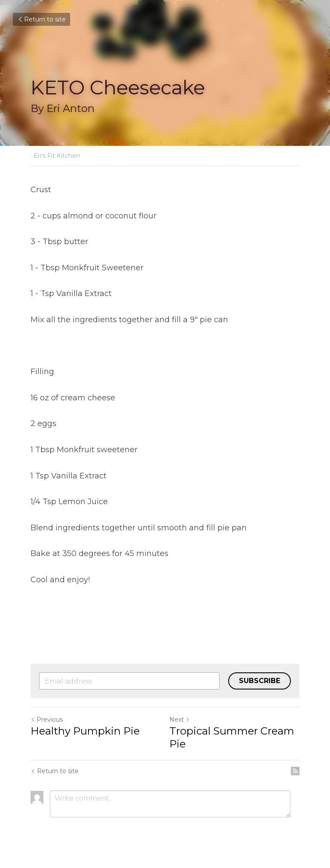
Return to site (41, 19)
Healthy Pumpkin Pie (85, 731)
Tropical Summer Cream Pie (232, 737)
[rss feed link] (295, 771)
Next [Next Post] (180, 720)
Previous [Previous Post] (47, 720)
